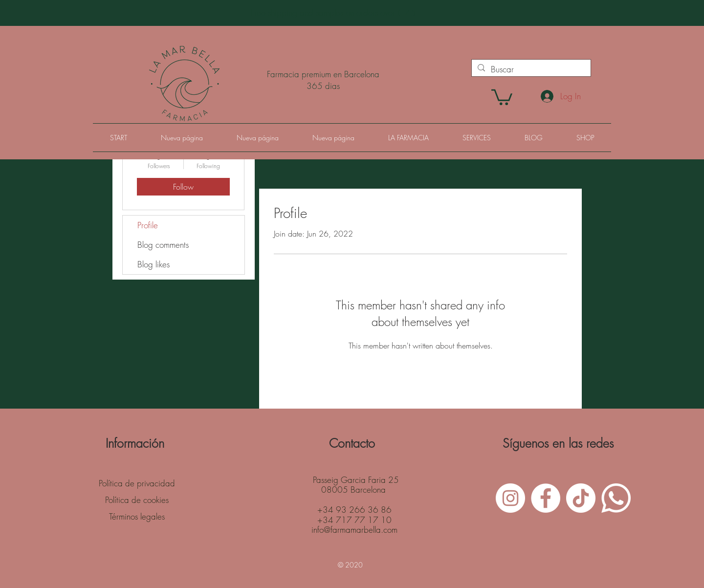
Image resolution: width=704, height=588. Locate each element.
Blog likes (154, 264)
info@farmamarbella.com (354, 530)
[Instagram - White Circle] (510, 498)
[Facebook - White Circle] (546, 498)
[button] (502, 96)
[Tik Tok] (581, 498)
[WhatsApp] (616, 498)
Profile (148, 225)
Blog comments (163, 245)
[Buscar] (530, 69)
